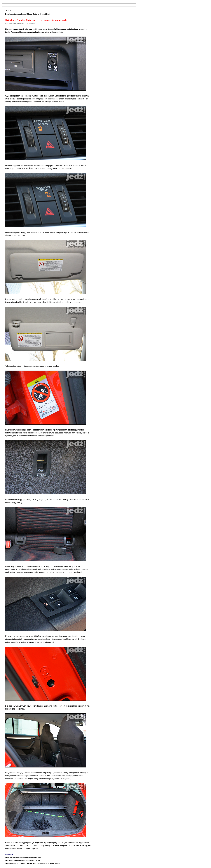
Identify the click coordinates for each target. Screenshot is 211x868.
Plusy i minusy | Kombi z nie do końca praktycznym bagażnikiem (33, 863)
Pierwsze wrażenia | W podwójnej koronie (23, 857)
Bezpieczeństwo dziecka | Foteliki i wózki (23, 860)
